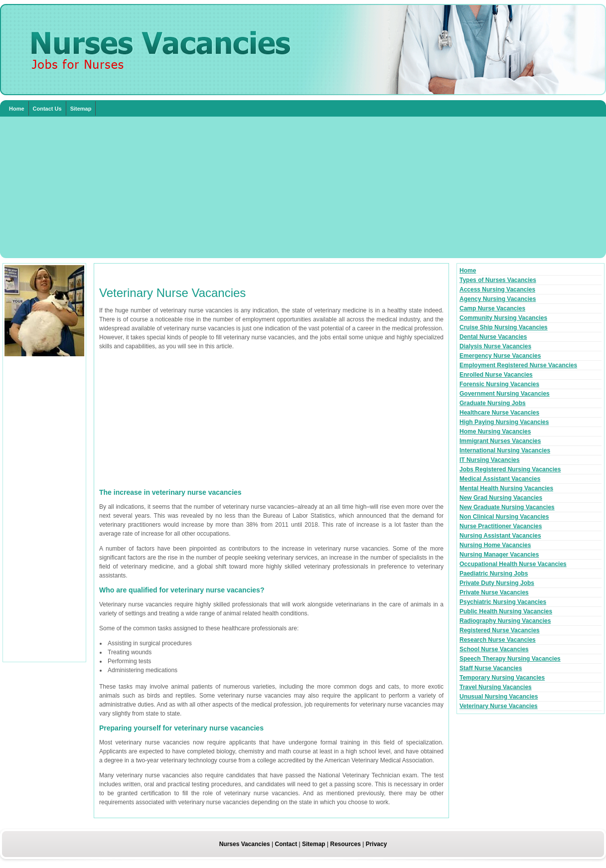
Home (17, 109)
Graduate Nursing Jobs (493, 403)
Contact (286, 844)
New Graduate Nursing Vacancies (507, 507)
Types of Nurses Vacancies (498, 280)
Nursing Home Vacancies (495, 545)
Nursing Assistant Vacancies (500, 536)
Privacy (377, 844)
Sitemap (81, 109)
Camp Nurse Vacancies (492, 308)
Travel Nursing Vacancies (496, 687)
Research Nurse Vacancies (498, 640)
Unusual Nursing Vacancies (499, 697)
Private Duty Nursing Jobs (497, 583)
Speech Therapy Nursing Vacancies (510, 659)
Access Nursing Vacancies (497, 289)
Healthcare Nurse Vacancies (499, 413)
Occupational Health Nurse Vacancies (513, 564)
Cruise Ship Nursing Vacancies (504, 327)
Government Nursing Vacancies (505, 394)
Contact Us (47, 109)
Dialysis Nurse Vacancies (495, 346)
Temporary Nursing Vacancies (502, 678)
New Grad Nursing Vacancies (501, 498)
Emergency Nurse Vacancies (500, 356)
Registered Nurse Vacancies (500, 630)
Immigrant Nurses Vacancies (500, 441)
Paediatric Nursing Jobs (494, 574)
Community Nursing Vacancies (503, 318)
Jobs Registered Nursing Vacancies (510, 469)
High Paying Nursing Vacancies (504, 422)
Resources (345, 844)
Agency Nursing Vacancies (498, 299)
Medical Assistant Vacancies (500, 479)
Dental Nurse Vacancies (493, 337)
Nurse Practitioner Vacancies (501, 526)
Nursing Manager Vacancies (499, 555)
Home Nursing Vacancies (495, 432)
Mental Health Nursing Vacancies (506, 488)
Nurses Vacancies (245, 844)
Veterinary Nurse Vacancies (499, 706)
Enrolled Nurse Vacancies (496, 375)
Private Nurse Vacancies (494, 592)
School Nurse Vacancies (494, 649)
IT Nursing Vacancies (490, 460)
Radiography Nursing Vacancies (505, 621)
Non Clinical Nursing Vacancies (504, 517)
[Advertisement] (303, 187)
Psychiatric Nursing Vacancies (503, 602)
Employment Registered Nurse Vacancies (518, 365)
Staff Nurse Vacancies (491, 668)
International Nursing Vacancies (505, 450)
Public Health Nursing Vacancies (506, 611)
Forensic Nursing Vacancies (499, 384)
